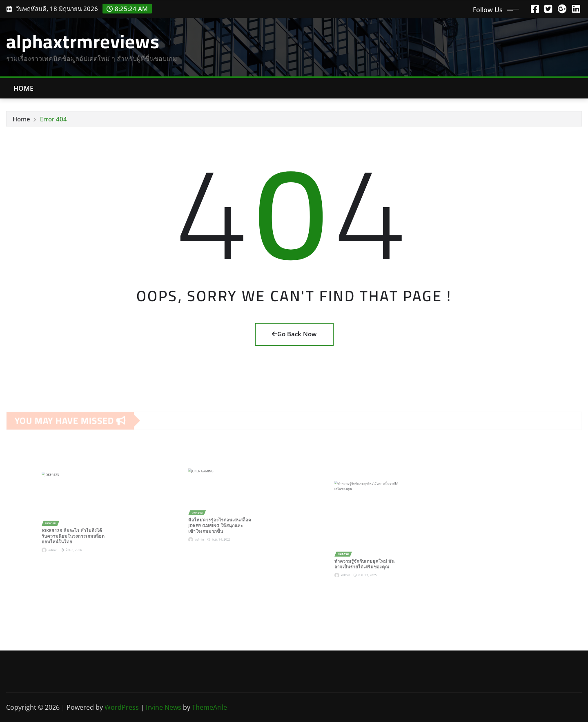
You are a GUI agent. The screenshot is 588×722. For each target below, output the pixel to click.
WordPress (122, 707)
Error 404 (53, 120)
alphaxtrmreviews (83, 41)
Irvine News (164, 707)
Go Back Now (294, 334)
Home (24, 88)
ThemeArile (209, 707)
